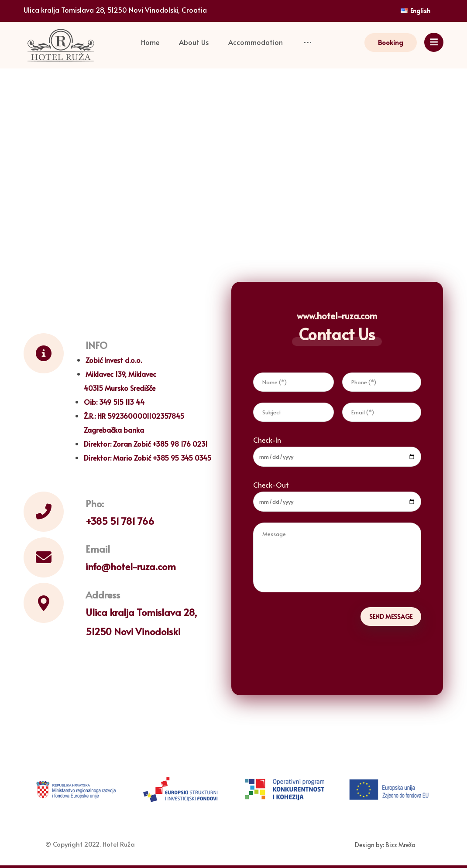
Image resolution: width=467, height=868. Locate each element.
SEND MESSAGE (391, 617)
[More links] (304, 43)
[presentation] (319, 651)
